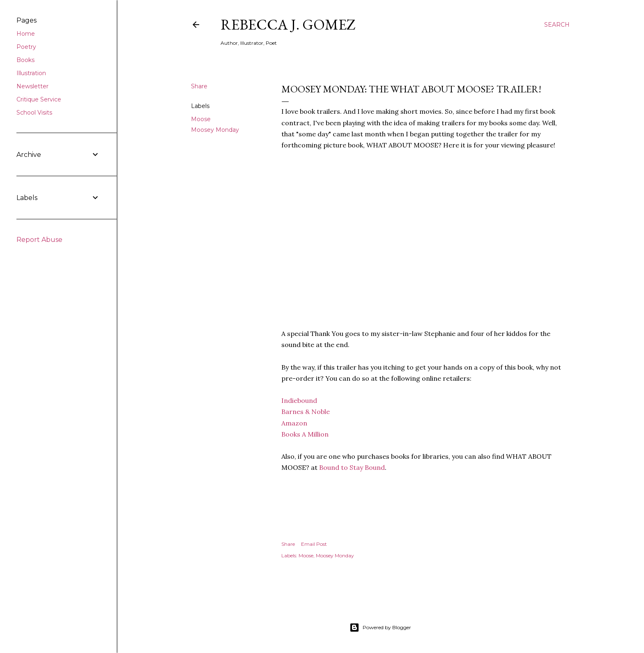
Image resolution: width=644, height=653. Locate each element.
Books (25, 60)
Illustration (31, 73)
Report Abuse (39, 240)
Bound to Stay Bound (352, 467)
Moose (201, 119)
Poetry (26, 47)
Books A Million (305, 434)
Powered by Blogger (380, 628)
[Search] (557, 25)
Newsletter (32, 86)
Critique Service (39, 99)
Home (26, 34)
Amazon (294, 423)
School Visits (34, 113)
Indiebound (299, 400)
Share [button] (199, 86)
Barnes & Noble (306, 412)
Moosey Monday (215, 130)
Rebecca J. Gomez (288, 24)
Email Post (314, 544)
